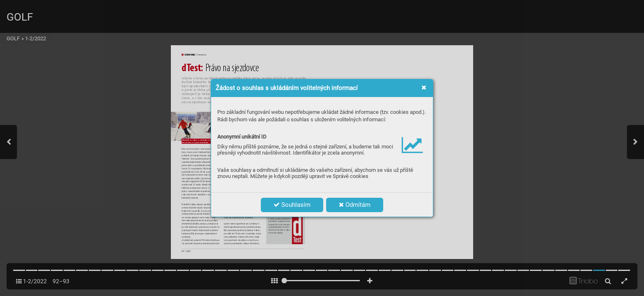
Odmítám (355, 205)
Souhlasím (292, 205)
